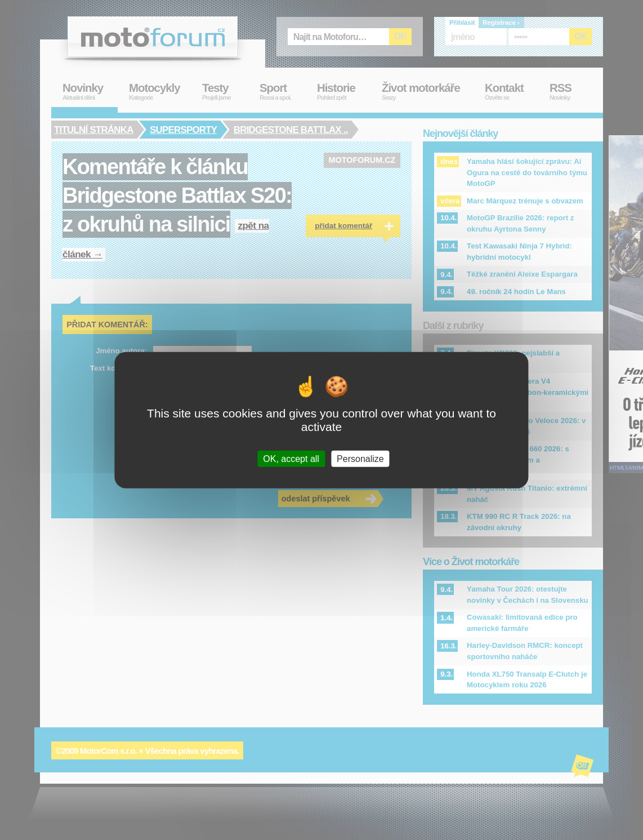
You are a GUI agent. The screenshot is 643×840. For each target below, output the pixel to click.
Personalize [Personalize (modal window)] (360, 459)
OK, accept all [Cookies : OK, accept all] (291, 459)
